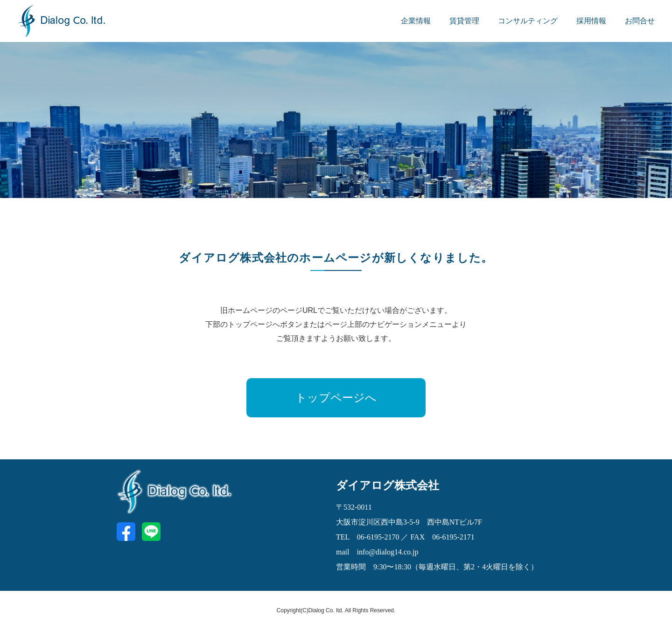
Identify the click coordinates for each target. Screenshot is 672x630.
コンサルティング (528, 21)
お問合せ (640, 21)
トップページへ (336, 398)
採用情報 (591, 21)
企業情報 (416, 21)
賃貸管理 (464, 21)
